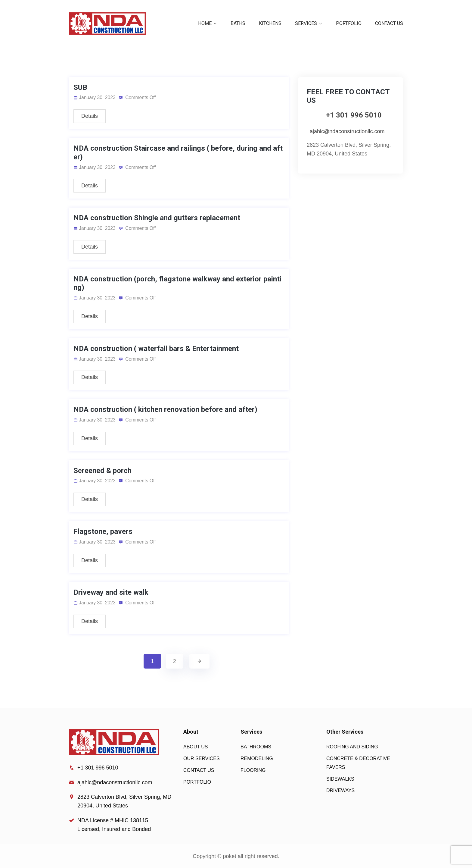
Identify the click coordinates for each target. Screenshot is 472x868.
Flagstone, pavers (103, 531)
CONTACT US (389, 23)
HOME (205, 23)
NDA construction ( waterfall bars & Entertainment (156, 349)
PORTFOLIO (349, 23)
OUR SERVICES (202, 758)
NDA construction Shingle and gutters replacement (157, 218)
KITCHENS (270, 23)
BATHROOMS (256, 747)
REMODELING (257, 758)
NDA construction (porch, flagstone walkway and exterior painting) (177, 283)
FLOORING (253, 770)
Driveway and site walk (111, 592)
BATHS (238, 23)
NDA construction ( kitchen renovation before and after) (165, 409)
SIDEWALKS (340, 779)
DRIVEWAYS (340, 790)
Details (90, 116)
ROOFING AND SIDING (352, 747)
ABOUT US (196, 747)
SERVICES (306, 23)
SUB (80, 87)
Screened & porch (102, 471)
